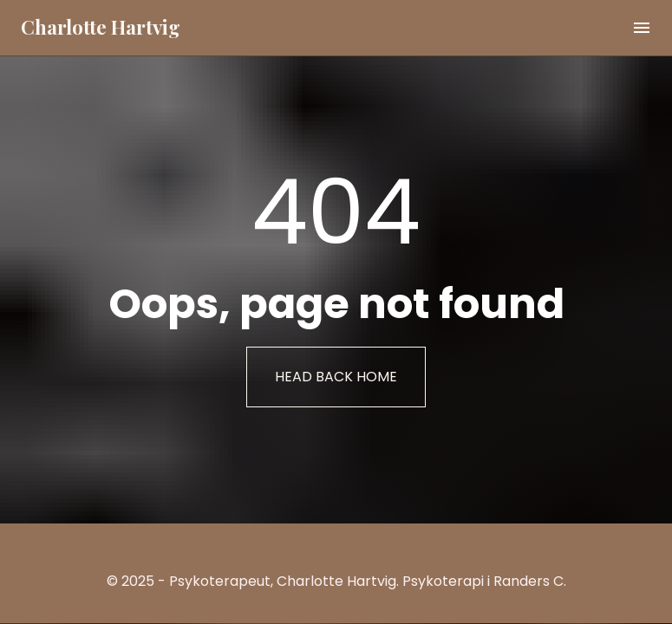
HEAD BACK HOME (336, 377)
